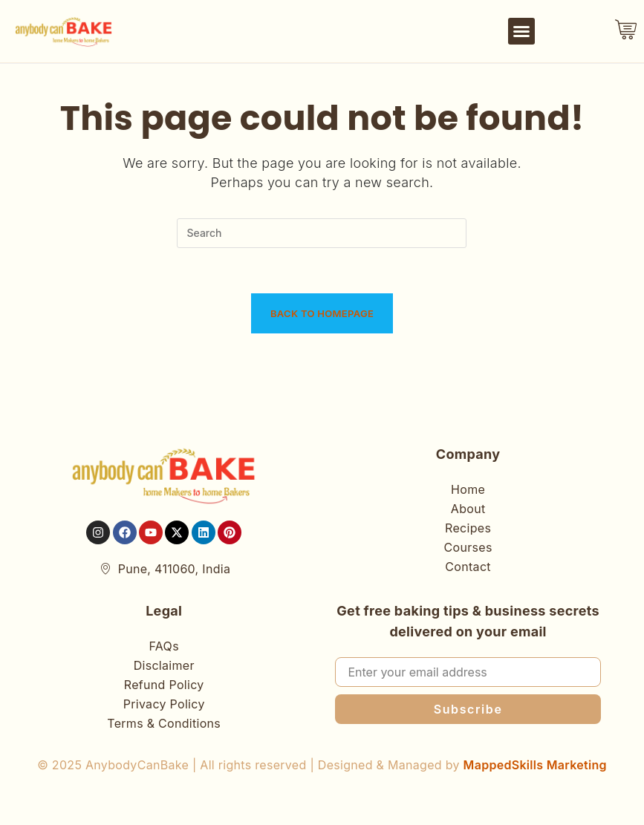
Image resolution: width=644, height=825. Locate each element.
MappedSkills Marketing (535, 765)
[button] (521, 31)
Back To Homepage (322, 313)
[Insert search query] (322, 233)
